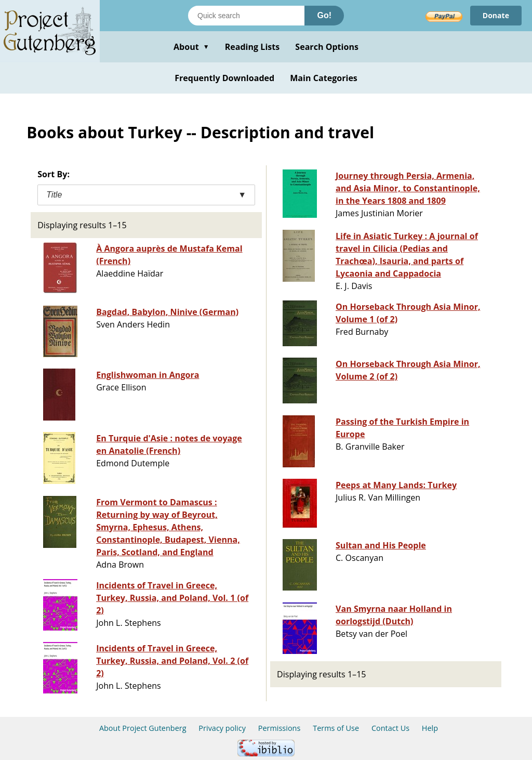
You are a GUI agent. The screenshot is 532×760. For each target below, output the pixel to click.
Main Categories (324, 78)
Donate (496, 15)
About (191, 47)
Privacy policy (222, 728)
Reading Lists (252, 47)
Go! (324, 15)
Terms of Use (336, 728)
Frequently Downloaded (224, 78)
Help (430, 728)
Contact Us (390, 728)
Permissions (280, 728)
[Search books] (246, 16)
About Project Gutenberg (143, 728)
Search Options (327, 47)
